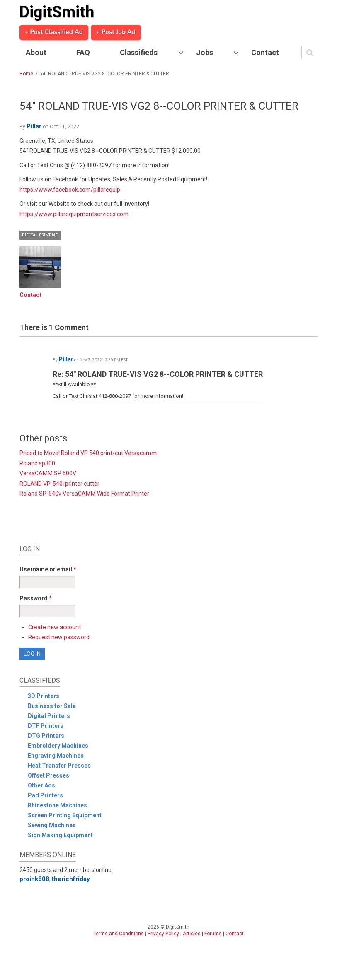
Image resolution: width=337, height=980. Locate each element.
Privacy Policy (163, 934)
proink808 (34, 879)
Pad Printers (45, 795)
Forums (213, 934)
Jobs (205, 52)
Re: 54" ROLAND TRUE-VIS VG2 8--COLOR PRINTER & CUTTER (158, 374)
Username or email (48, 569)
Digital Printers (49, 716)
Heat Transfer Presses (59, 766)
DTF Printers (46, 726)
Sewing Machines (52, 825)
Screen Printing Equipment (65, 815)
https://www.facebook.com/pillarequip (70, 190)
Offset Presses (48, 775)
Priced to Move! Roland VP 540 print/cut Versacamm (88, 453)
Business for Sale (52, 706)
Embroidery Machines (58, 746)
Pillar (34, 126)
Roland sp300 (37, 463)
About (36, 52)
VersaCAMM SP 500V (48, 473)
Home (26, 74)
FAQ (83, 52)
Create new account (55, 627)
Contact (265, 52)
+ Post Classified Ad (54, 32)
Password (36, 598)
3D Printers (44, 696)
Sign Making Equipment (60, 835)
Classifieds (139, 52)
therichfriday (71, 879)
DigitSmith (57, 12)
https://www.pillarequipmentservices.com (74, 214)
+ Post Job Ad (116, 32)
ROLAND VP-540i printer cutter (59, 484)
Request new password (59, 637)
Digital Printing (40, 235)
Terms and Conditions (119, 934)
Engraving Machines (56, 756)
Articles (192, 934)
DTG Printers (46, 736)
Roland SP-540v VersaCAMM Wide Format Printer (84, 494)
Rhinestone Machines (57, 805)
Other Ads (41, 785)
